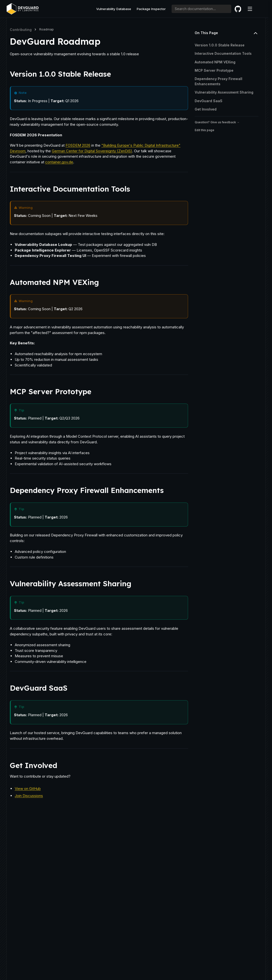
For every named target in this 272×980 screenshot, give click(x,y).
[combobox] (202, 9)
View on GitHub (28, 789)
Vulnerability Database (114, 9)
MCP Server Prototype (214, 70)
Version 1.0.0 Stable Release (220, 45)
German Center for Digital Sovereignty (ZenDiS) (92, 151)
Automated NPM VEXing (215, 62)
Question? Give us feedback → (217, 122)
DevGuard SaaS (209, 101)
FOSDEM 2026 (78, 145)
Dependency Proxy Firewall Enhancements (218, 81)
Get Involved (206, 109)
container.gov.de (59, 162)
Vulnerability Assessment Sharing (224, 92)
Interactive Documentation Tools (223, 54)
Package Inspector (151, 9)
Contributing (21, 30)
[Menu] (250, 9)
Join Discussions (29, 796)
